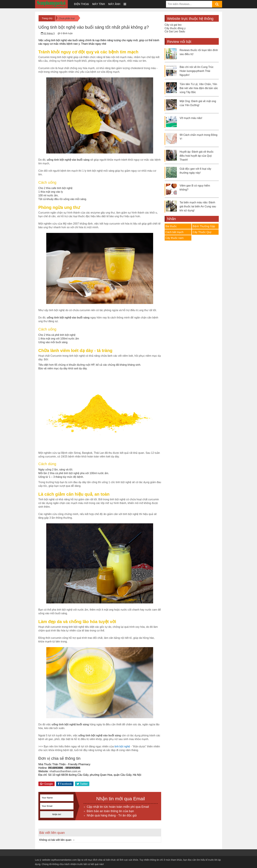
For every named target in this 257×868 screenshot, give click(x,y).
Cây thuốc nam (175, 238)
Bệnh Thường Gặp (204, 226)
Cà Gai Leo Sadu (175, 31)
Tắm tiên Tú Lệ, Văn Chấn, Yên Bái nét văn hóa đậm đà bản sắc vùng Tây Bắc (199, 88)
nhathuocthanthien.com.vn (65, 771)
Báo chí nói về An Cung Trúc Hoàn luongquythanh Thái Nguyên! (197, 71)
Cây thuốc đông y (175, 28)
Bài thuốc (171, 226)
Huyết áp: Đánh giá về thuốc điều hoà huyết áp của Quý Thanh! (197, 156)
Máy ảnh (114, 4)
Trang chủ (47, 18)
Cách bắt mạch (175, 232)
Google (47, 784)
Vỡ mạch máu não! (191, 118)
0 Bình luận (67, 33)
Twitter (82, 784)
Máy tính (99, 4)
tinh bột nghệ (122, 746)
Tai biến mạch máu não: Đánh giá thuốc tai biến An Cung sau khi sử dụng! (198, 206)
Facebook (65, 784)
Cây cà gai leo (173, 25)
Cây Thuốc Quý (202, 232)
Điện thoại (82, 4)
